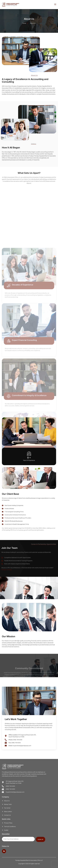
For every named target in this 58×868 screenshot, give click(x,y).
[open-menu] (55, 5)
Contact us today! (7, 570)
